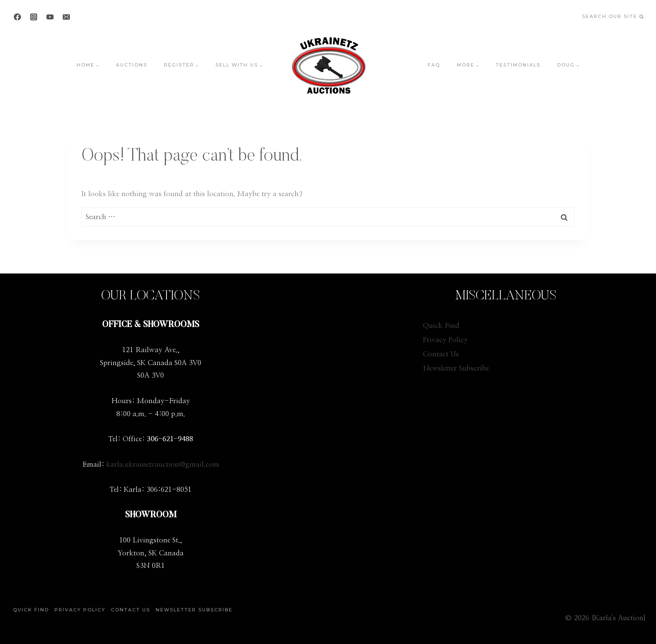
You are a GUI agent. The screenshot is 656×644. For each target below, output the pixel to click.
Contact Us (441, 354)
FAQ (434, 65)
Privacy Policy (445, 340)
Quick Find (441, 326)
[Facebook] (17, 17)
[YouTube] (50, 17)
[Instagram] (33, 17)
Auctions (132, 65)
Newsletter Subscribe (456, 368)
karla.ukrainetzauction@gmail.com (163, 464)
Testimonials (518, 65)
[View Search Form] (613, 17)
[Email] (66, 17)
